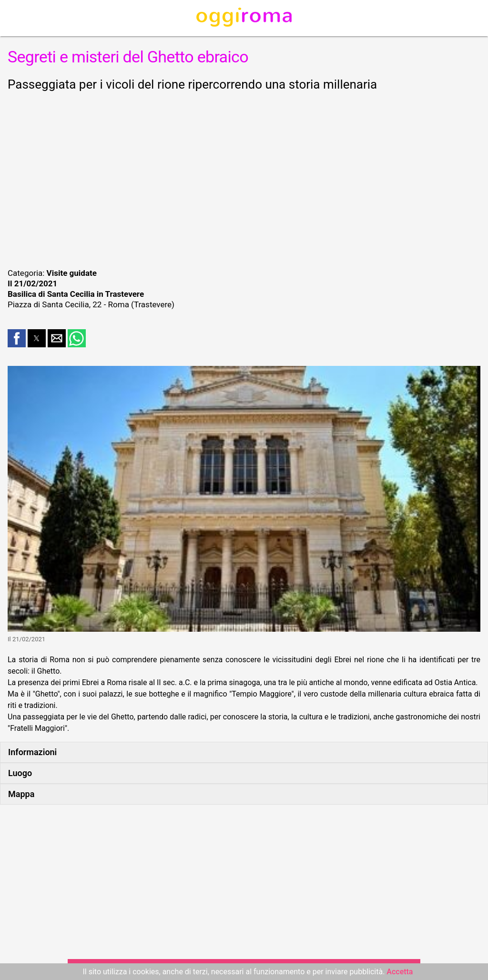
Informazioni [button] (32, 752)
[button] (17, 338)
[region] (244, 178)
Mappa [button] (21, 794)
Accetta (400, 972)
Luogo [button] (20, 773)
